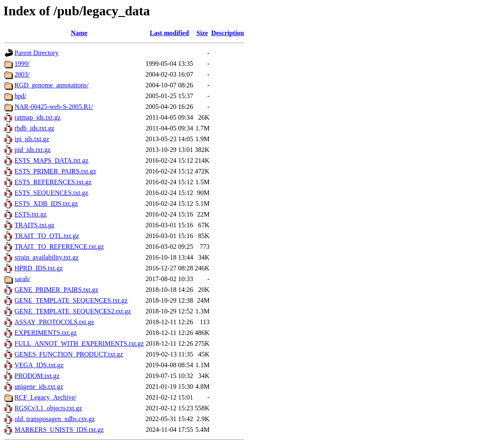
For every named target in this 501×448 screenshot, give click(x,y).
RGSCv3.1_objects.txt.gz (48, 408)
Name (79, 33)
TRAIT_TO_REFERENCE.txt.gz (59, 247)
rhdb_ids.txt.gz (34, 128)
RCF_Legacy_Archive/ (45, 397)
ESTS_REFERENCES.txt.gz (53, 182)
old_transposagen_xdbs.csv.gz (55, 419)
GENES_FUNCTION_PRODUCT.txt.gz (69, 354)
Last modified (169, 33)
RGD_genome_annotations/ (52, 85)
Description (228, 33)
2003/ (22, 74)
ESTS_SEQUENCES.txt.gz (51, 193)
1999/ (22, 64)
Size (202, 33)
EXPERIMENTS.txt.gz (46, 333)
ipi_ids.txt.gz (32, 139)
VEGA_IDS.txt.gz (39, 365)
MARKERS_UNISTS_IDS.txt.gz (59, 430)
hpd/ (20, 96)
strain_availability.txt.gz (46, 257)
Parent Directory (36, 53)
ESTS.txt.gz (30, 214)
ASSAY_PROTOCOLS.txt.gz (54, 322)
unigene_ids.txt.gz (39, 387)
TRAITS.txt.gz (34, 225)
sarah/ (22, 279)
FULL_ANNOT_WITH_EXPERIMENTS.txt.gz (79, 343)
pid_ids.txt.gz (33, 150)
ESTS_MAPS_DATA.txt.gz (51, 160)
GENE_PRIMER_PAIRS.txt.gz (56, 290)
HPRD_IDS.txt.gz (39, 268)
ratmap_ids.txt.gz (38, 117)
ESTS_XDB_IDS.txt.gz (46, 204)
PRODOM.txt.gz (37, 376)
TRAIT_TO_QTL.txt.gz (47, 236)
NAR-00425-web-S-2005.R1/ (54, 107)
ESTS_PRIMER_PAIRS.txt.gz (55, 171)
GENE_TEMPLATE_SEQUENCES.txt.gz (71, 300)
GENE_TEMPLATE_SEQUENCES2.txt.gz (73, 311)
